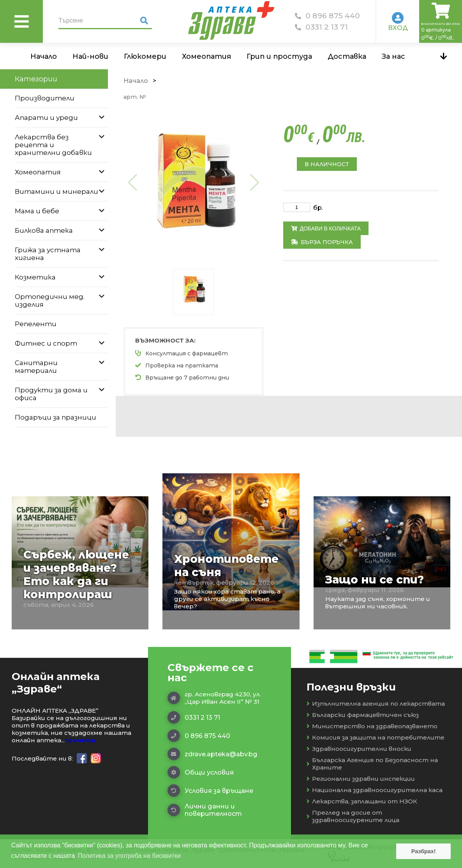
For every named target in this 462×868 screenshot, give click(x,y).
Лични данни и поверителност (205, 810)
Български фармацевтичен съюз (363, 715)
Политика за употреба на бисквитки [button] (129, 856)
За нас (393, 56)
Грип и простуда (279, 56)
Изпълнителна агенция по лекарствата (376, 704)
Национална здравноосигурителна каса (375, 790)
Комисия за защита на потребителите (376, 737)
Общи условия (201, 772)
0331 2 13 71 (321, 27)
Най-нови (90, 56)
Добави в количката (326, 228)
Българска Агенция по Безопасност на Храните (372, 764)
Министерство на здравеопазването (372, 726)
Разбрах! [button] (424, 851)
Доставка (347, 56)
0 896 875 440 (327, 16)
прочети (80, 740)
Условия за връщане (210, 791)
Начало (44, 56)
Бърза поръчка (322, 242)
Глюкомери (145, 56)
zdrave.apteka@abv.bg (212, 754)
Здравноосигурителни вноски (359, 749)
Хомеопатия (206, 56)
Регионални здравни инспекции (361, 779)
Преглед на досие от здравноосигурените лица (353, 816)
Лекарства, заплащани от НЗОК (362, 801)
